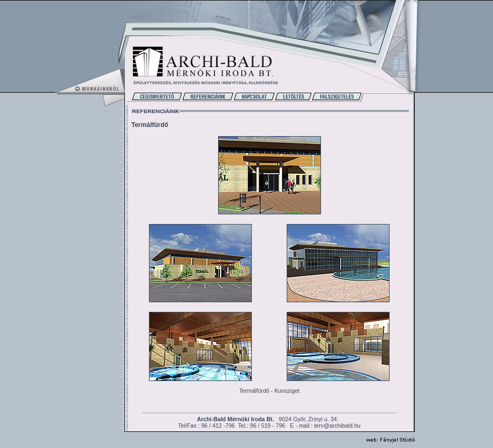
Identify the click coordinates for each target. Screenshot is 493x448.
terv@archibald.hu (337, 425)
